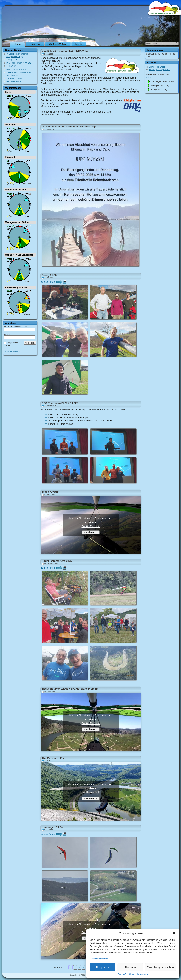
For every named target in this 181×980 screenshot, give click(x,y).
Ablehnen (130, 967)
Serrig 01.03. (12, 60)
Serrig (8, 92)
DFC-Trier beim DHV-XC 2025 (19, 63)
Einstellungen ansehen (160, 967)
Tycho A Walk (12, 66)
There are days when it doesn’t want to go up (70, 689)
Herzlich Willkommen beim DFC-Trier (65, 51)
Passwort (8, 334)
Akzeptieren (102, 967)
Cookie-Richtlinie (126, 974)
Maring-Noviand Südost (17, 222)
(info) (149, 77)
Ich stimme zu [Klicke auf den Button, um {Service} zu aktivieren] (91, 532)
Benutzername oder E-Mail (16, 327)
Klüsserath (11, 157)
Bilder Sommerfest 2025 (17, 69)
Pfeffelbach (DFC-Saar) (17, 287)
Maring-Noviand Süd (15, 190)
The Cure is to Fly (14, 78)
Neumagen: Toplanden (159, 70)
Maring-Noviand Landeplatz (19, 255)
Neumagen (11, 125)
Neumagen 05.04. (14, 81)
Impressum (142, 974)
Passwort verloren (12, 352)
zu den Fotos (48, 282)
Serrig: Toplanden (157, 67)
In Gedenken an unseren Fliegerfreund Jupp (69, 126)
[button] (174, 933)
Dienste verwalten (100, 958)
